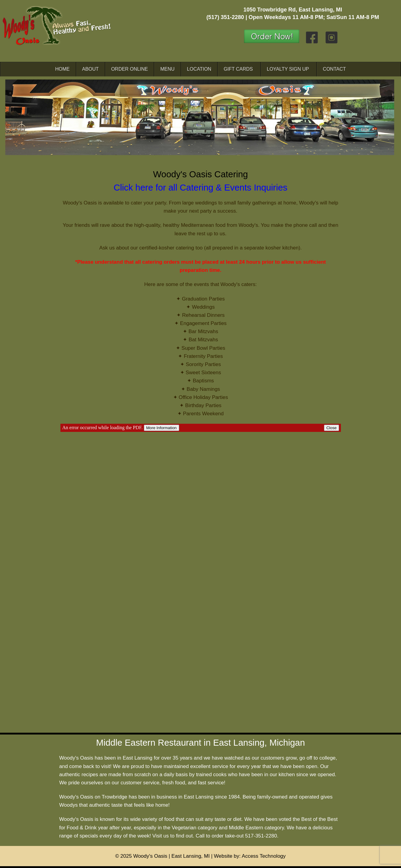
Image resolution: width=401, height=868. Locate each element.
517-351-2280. (262, 836)
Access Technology (264, 856)
